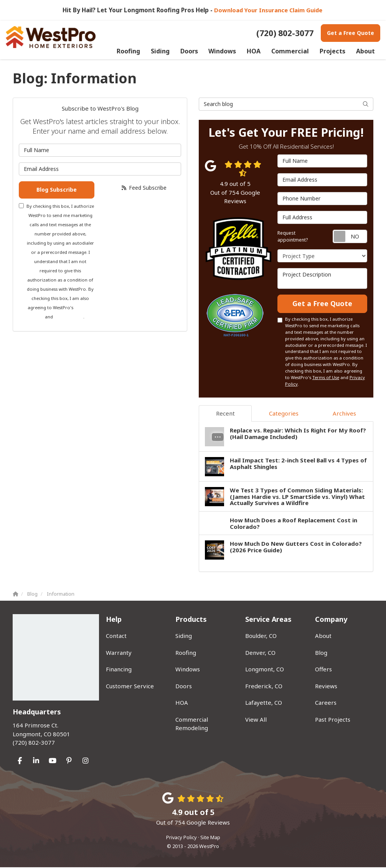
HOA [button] (257, 51)
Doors (184, 686)
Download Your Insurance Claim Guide (269, 10)
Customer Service (130, 686)
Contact (116, 636)
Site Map (210, 838)
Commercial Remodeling (192, 724)
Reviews (326, 686)
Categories (284, 414)
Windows (188, 670)
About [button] (365, 51)
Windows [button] (226, 51)
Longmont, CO (265, 670)
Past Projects (333, 720)
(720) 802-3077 (54, 734)
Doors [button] (193, 51)
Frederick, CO (264, 686)
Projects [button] (333, 51)
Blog (321, 653)
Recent (225, 414)
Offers (323, 670)
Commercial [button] (292, 51)
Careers (326, 703)
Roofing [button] (132, 51)
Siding (184, 636)
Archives (344, 414)
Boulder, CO (261, 636)
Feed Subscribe (144, 188)
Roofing (186, 653)
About (323, 636)
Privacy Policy (69, 317)
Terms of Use (326, 378)
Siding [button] (163, 51)
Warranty (119, 653)
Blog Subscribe (57, 190)
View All (256, 720)
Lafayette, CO (264, 703)
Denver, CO (260, 653)
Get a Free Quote (351, 33)
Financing (119, 670)
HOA (182, 703)
